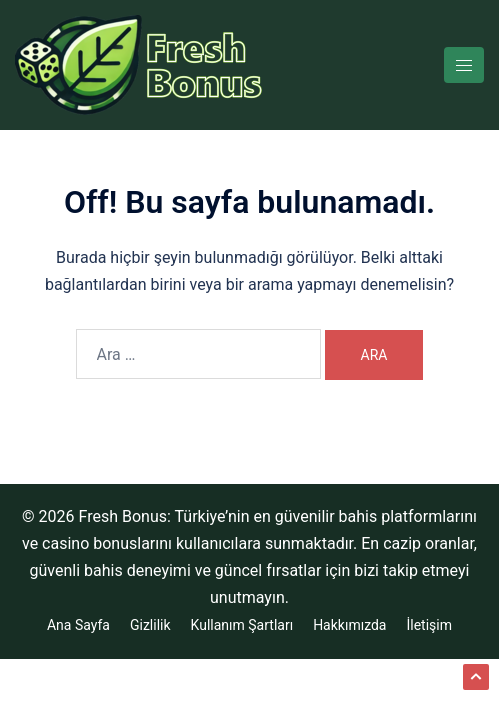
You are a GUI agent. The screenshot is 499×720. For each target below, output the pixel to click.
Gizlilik (150, 625)
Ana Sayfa (78, 625)
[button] (476, 677)
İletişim (429, 625)
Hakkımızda (349, 625)
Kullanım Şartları (242, 625)
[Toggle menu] (464, 65)
